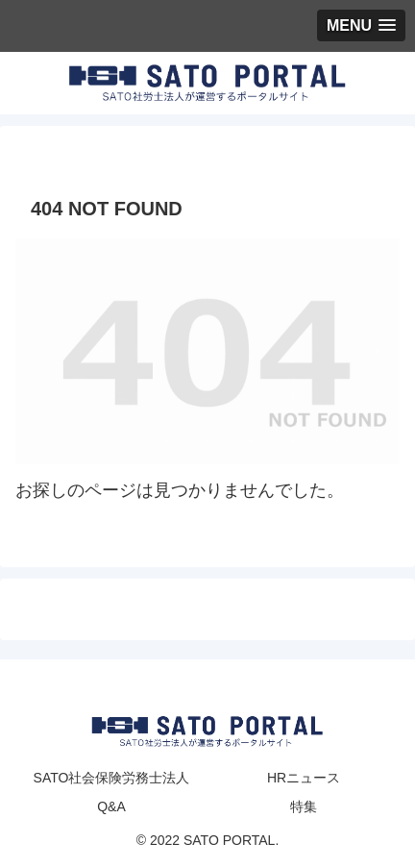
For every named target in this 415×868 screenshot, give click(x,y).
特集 (304, 806)
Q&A (111, 806)
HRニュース (304, 778)
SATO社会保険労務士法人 (112, 778)
